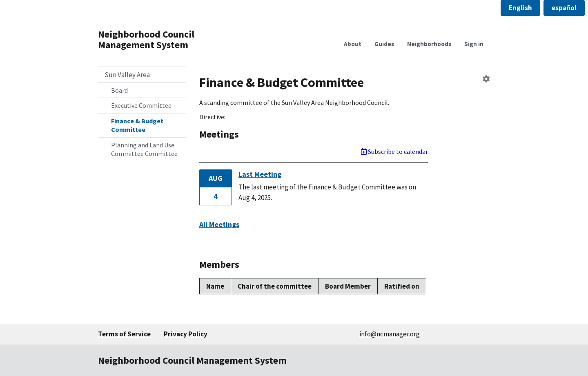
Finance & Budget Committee (137, 125)
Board (119, 90)
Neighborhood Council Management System (146, 39)
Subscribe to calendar (394, 151)
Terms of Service (124, 334)
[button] (520, 8)
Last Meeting (260, 174)
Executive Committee (141, 105)
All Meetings (219, 224)
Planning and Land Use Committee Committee (144, 149)
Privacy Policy (186, 334)
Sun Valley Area (127, 75)
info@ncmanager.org (390, 334)
